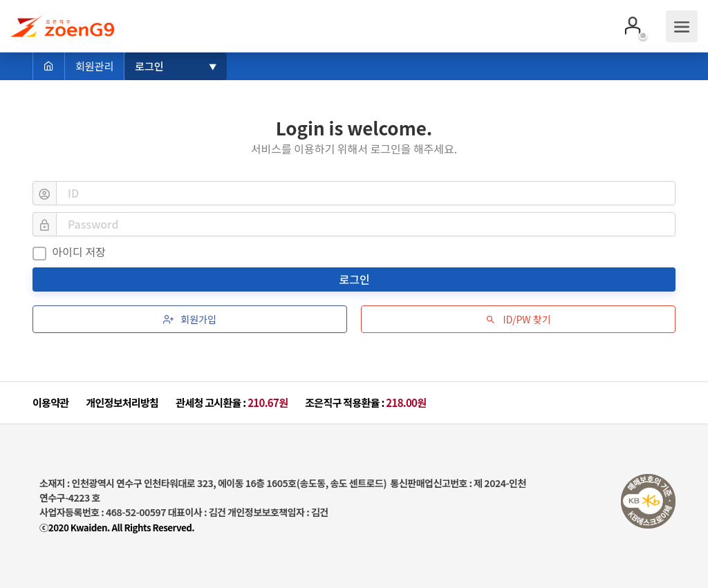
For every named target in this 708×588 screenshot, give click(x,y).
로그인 (356, 279)
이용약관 (50, 402)
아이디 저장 (69, 252)
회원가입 (190, 319)
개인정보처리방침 (122, 402)
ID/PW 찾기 (518, 319)
